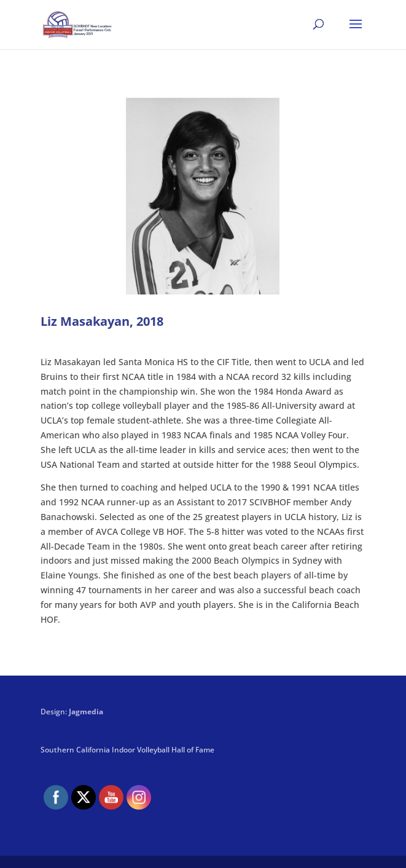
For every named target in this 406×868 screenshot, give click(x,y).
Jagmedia (86, 712)
